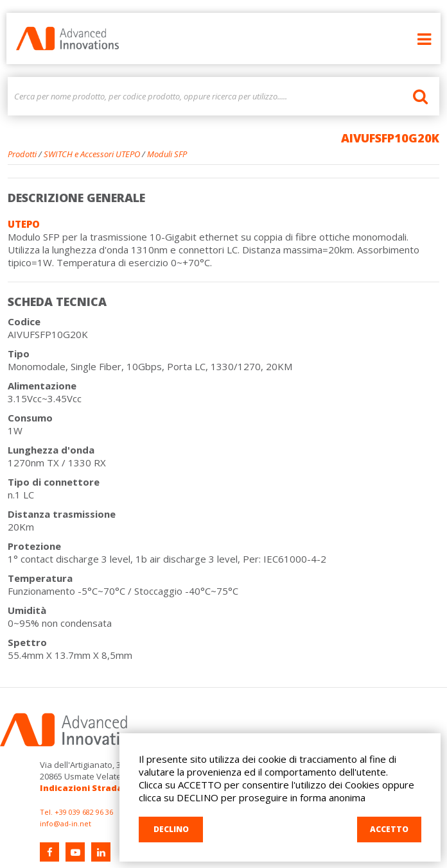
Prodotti (22, 154)
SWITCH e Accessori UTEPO (92, 154)
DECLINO (171, 829)
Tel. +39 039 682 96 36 (76, 812)
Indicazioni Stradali (84, 788)
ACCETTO (389, 829)
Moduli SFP (167, 154)
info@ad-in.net (66, 823)
